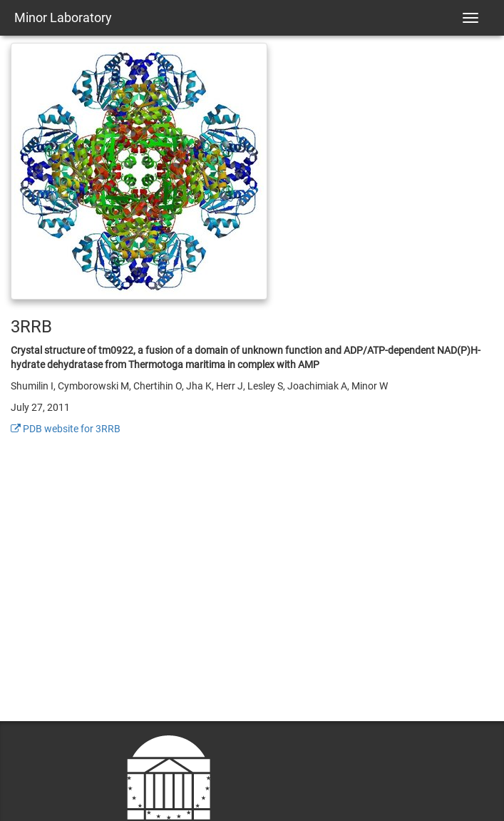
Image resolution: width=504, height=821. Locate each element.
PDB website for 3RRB (66, 429)
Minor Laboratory (63, 17)
